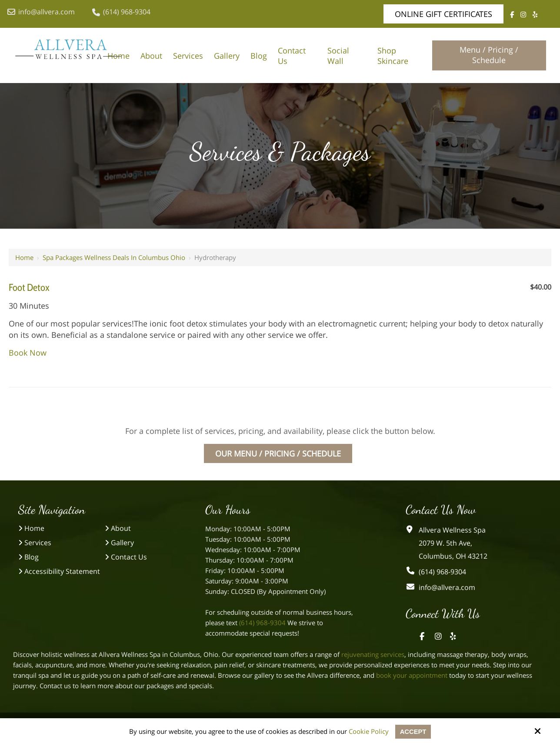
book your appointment (412, 675)
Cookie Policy (368, 731)
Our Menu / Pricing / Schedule (278, 453)
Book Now (28, 353)
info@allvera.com (41, 12)
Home (24, 257)
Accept (413, 731)
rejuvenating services (373, 654)
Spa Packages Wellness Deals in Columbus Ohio (114, 257)
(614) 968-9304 (121, 12)
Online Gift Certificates (443, 14)
